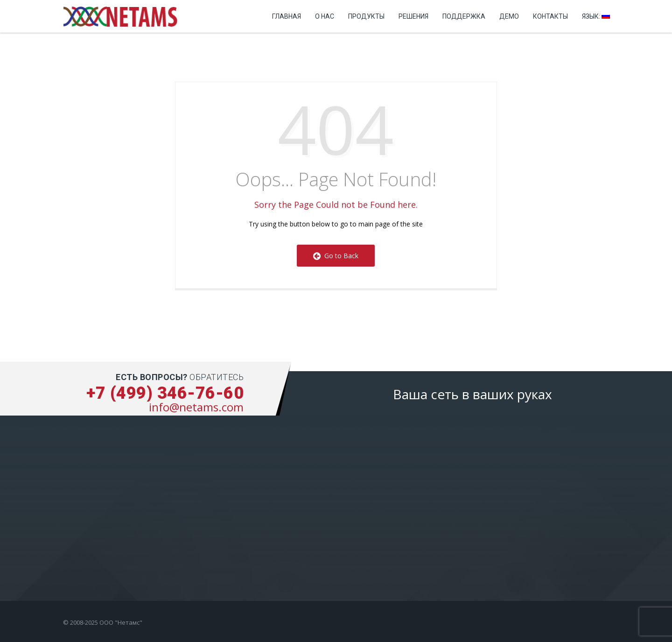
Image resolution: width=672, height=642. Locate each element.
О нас (325, 16)
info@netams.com (196, 407)
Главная (287, 16)
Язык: (596, 16)
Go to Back (336, 256)
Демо (509, 16)
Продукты (366, 16)
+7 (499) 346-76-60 (165, 393)
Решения (413, 16)
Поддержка (464, 16)
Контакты (550, 16)
